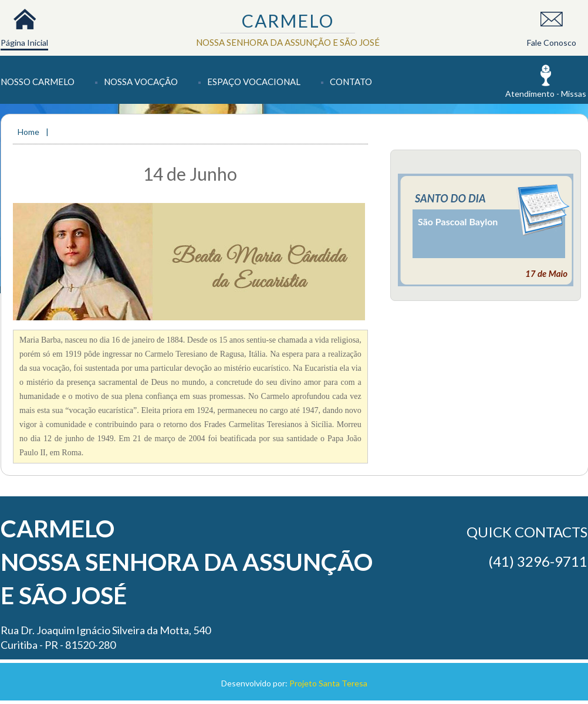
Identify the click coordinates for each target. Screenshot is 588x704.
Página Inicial (24, 43)
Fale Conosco (552, 43)
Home (29, 132)
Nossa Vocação (141, 82)
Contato (351, 82)
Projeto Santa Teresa (328, 683)
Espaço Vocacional (254, 82)
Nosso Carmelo (38, 82)
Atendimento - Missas (546, 94)
